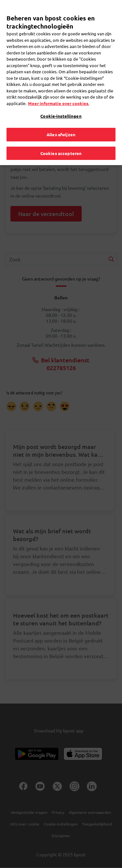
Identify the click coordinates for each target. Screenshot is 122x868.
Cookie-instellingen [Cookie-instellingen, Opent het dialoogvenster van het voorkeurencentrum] (61, 108)
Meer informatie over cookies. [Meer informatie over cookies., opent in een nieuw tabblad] (59, 96)
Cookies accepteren (61, 145)
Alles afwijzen (61, 127)
